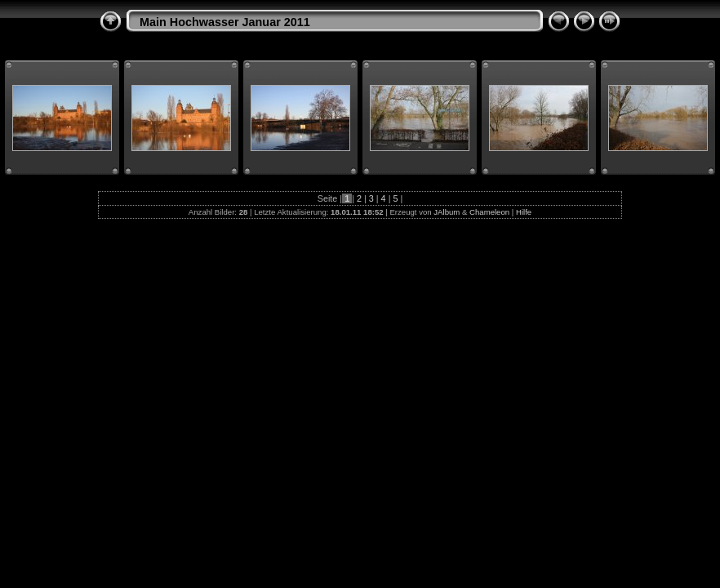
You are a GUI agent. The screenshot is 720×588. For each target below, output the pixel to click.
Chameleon (489, 212)
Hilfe (524, 212)
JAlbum (447, 212)
